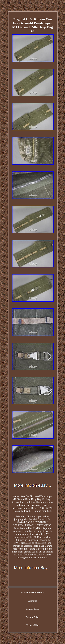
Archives (32, 601)
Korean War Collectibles (32, 593)
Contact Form (32, 609)
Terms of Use (32, 625)
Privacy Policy (33, 617)
